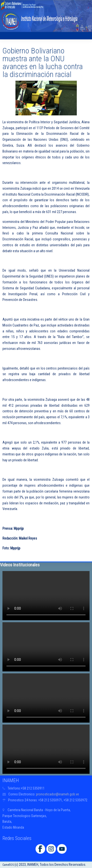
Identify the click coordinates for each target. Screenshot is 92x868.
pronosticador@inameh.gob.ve (58, 794)
